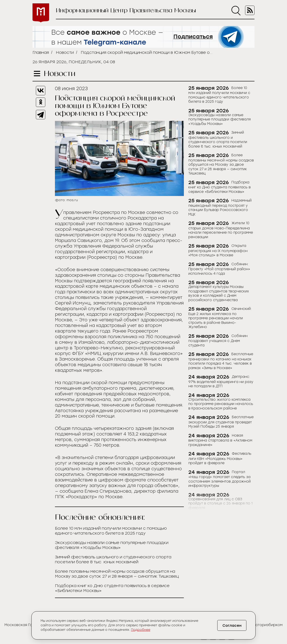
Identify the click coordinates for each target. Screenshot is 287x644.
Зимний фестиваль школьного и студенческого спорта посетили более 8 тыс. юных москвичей (113, 559)
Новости (65, 52)
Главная (41, 52)
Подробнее (141, 630)
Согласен (232, 626)
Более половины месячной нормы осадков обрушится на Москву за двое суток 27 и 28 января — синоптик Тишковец (117, 574)
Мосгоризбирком (266, 625)
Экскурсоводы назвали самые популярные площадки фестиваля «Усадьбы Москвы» (112, 545)
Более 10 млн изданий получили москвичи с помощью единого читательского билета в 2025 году (111, 531)
